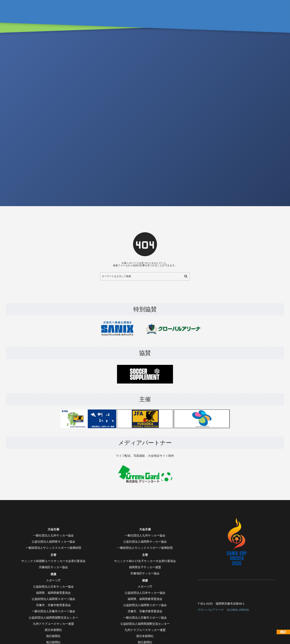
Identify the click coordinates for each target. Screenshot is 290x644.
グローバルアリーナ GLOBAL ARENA (223, 610)
